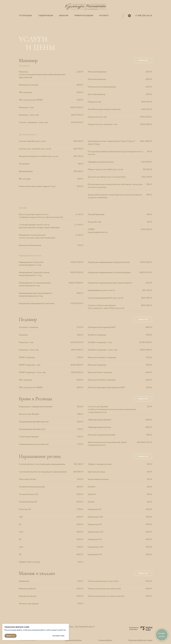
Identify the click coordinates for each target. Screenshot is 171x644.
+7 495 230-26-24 (144, 16)
